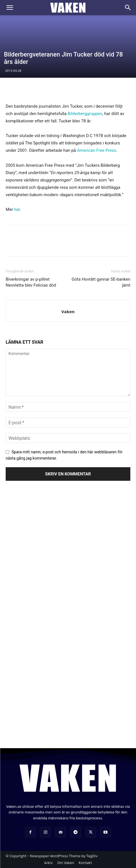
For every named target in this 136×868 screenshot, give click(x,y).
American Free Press (97, 150)
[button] (10, 8)
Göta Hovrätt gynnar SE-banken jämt (101, 282)
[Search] (128, 8)
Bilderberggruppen (85, 114)
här (17, 209)
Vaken (68, 311)
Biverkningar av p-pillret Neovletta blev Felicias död (31, 282)
